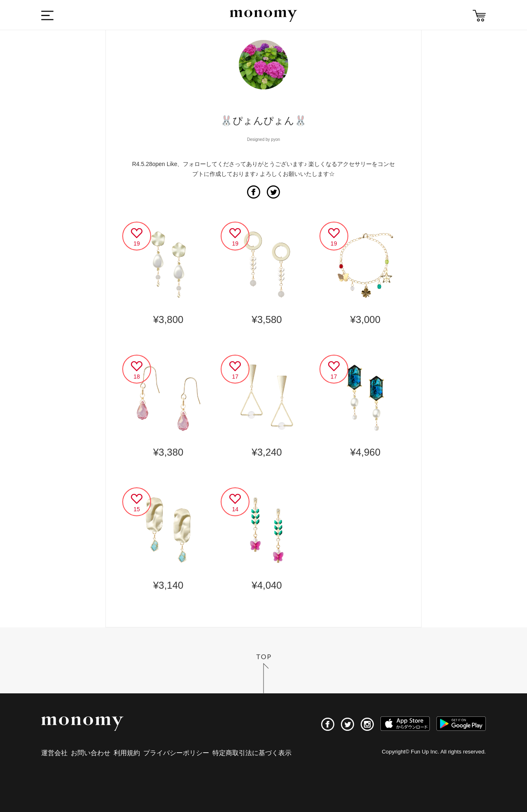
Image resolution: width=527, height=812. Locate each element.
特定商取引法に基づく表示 (252, 753)
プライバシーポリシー (176, 753)
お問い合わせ (91, 753)
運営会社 (54, 753)
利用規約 (127, 753)
